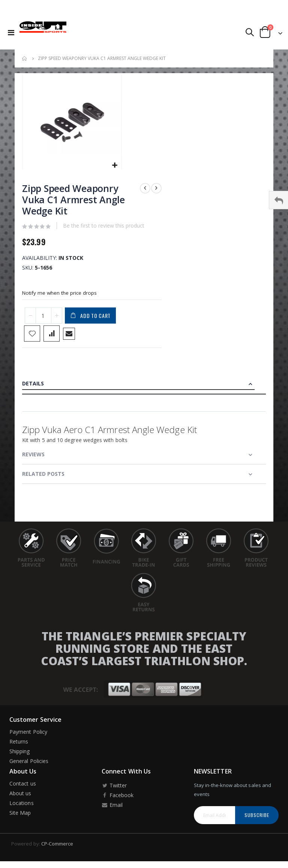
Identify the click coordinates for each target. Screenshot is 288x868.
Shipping (20, 755)
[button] (115, 166)
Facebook (118, 799)
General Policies (29, 765)
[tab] (144, 388)
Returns (19, 745)
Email (112, 809)
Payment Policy (28, 735)
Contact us (23, 787)
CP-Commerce (57, 847)
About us (20, 797)
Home (25, 58)
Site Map (20, 816)
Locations (22, 807)
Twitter (114, 789)
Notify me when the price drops (61, 295)
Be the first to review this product (104, 227)
